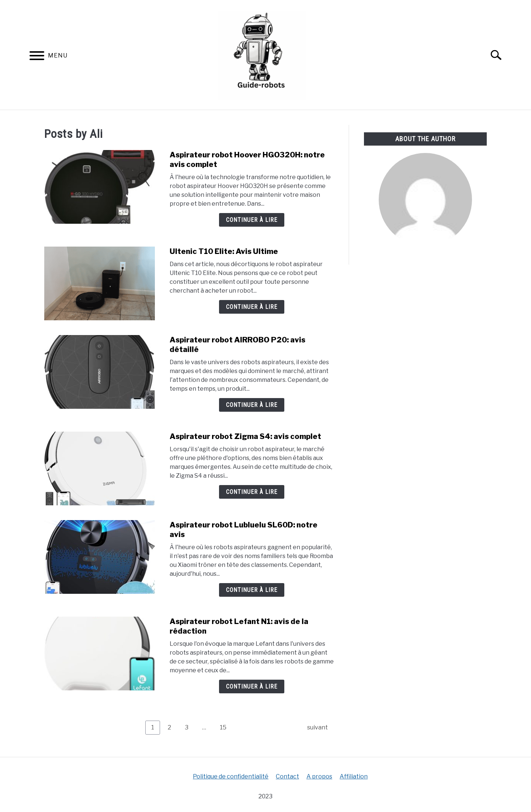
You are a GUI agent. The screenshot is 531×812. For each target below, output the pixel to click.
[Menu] (37, 57)
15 (226, 727)
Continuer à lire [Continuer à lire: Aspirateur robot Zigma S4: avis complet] (252, 492)
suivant (317, 727)
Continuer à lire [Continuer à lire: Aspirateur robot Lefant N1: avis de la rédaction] (252, 686)
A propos (319, 776)
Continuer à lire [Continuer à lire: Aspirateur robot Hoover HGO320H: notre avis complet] (252, 220)
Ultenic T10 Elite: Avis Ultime (224, 251)
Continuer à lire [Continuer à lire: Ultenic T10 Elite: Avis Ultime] (252, 307)
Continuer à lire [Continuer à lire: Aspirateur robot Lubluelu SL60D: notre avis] (252, 590)
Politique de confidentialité (231, 776)
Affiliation (354, 776)
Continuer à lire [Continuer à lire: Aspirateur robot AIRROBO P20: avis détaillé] (252, 405)
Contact (287, 776)
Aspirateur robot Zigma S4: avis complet (245, 436)
